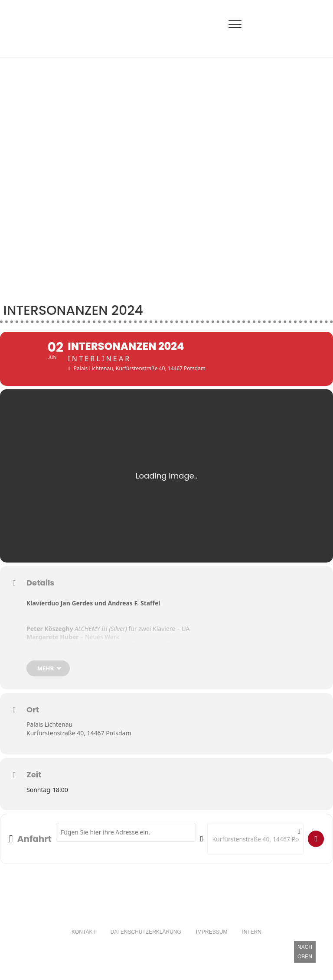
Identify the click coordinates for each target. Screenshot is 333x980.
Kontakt (84, 938)
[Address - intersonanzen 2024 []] (126, 838)
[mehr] (48, 675)
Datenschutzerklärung (146, 938)
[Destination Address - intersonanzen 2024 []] (255, 845)
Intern (252, 938)
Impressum (212, 938)
